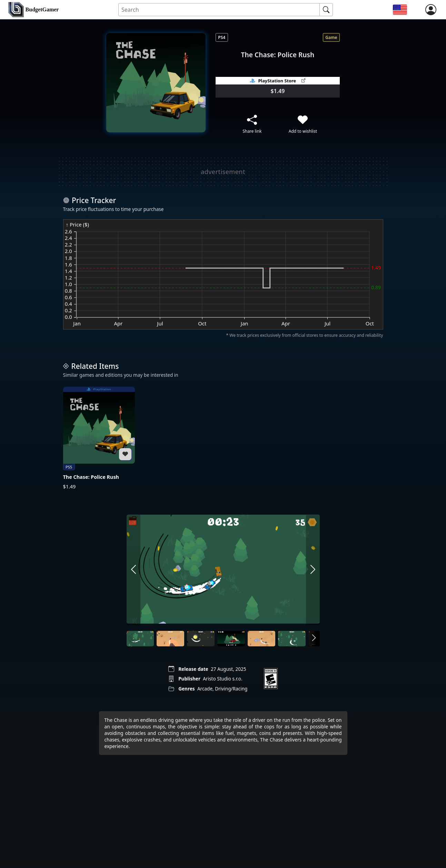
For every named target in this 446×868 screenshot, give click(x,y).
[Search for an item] (219, 10)
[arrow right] (313, 570)
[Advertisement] (223, 172)
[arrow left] (133, 570)
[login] (431, 10)
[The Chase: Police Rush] (99, 438)
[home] (33, 10)
